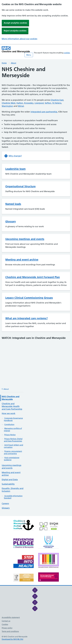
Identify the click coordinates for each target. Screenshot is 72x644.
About (13, 63)
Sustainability (8, 484)
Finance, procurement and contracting (13, 452)
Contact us (6, 621)
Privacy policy (7, 628)
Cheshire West (9, 103)
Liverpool (39, 103)
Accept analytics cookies (15, 23)
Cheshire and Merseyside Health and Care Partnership (12, 406)
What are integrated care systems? (26, 318)
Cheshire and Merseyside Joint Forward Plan (33, 277)
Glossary (6, 508)
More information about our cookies (19, 39)
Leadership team (15, 169)
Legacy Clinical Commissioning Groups (29, 298)
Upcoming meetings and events (11, 467)
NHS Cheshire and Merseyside (11, 398)
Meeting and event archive (22, 260)
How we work (9, 413)
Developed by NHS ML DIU (13, 639)
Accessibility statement (11, 617)
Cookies (5, 624)
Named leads (13, 204)
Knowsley (29, 103)
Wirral (21, 106)
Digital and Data (10, 480)
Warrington (7, 106)
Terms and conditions (10, 631)
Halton (20, 103)
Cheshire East (57, 100)
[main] (36, 291)
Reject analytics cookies (15, 31)
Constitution (9, 424)
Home (4, 63)
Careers (5, 504)
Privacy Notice (10, 435)
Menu (29, 55)
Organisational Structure (20, 186)
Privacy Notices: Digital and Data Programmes (13, 440)
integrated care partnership (44, 112)
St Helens (57, 103)
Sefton (48, 103)
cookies (67, 53)
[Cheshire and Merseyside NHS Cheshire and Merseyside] (16, 50)
